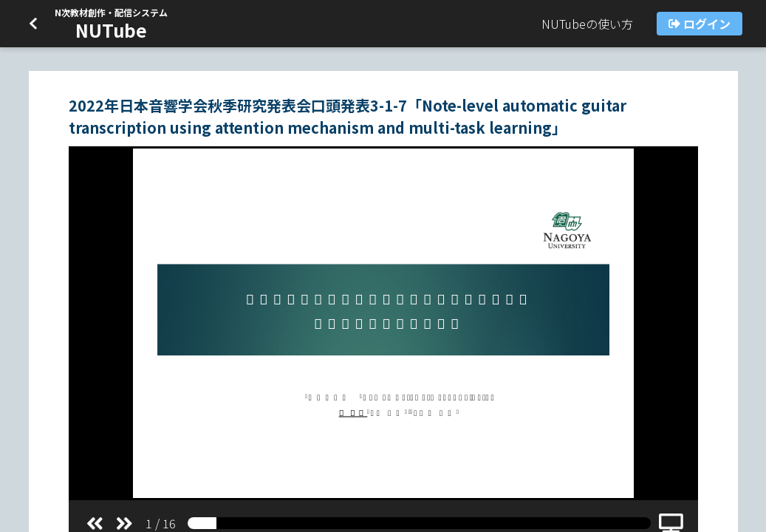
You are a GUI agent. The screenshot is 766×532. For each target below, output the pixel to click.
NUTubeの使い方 (587, 24)
